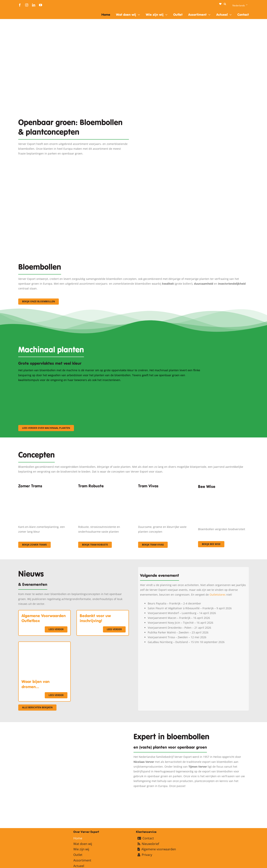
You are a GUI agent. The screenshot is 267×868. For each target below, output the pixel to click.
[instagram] (27, 5)
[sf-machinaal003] (173, 387)
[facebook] (20, 5)
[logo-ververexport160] (26, 11)
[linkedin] (34, 5)
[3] (133, 187)
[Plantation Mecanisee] (193, 102)
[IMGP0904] (104, 492)
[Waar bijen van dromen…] (44, 644)
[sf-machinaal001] (46, 387)
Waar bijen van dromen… (36, 684)
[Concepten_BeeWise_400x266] (223, 493)
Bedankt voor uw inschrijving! (95, 618)
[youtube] (41, 5)
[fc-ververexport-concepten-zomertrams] (44, 492)
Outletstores (218, 595)
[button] (225, 4)
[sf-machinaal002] (109, 387)
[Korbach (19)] (163, 492)
